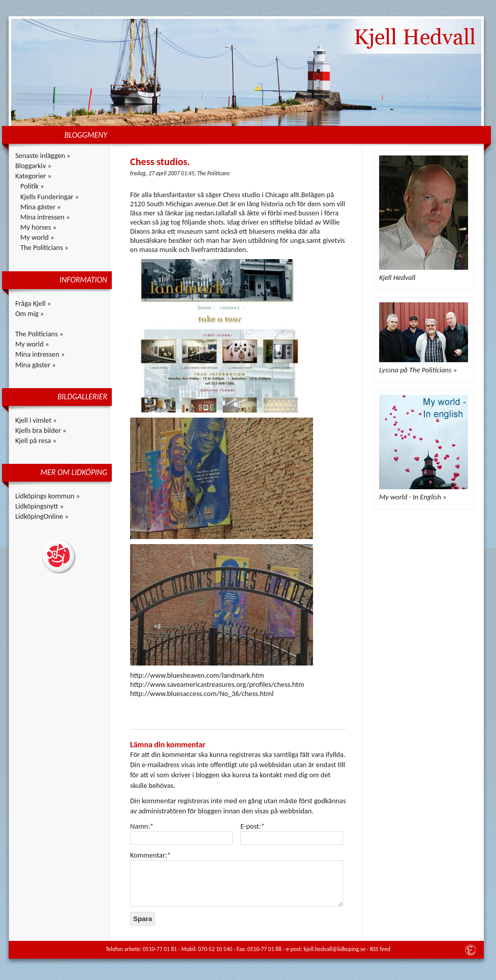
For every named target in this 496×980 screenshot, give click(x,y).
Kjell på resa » (36, 440)
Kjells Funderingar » (50, 197)
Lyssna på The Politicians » (418, 370)
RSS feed (380, 949)
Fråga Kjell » (33, 303)
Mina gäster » (41, 207)
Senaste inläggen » (43, 155)
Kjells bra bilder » (41, 430)
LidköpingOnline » (42, 516)
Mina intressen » (45, 217)
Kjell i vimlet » (36, 420)
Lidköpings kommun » (48, 496)
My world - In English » (413, 497)
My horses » (38, 227)
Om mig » (29, 313)
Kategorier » (33, 176)
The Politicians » (44, 247)
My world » (37, 237)
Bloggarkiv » (33, 166)
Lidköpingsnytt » (39, 506)
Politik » (32, 186)
